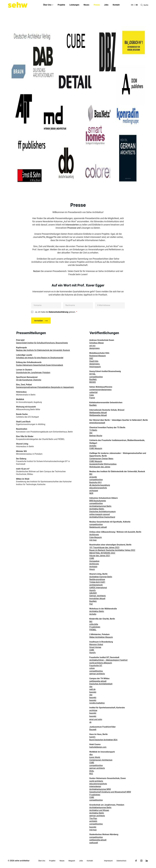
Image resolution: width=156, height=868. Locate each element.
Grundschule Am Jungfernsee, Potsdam (33, 373)
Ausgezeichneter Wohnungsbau (103, 464)
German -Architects (97, 596)
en (132, 5)
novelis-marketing (97, 703)
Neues (86, 5)
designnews (94, 348)
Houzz (92, 569)
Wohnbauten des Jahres (100, 467)
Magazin (72, 861)
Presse (97, 5)
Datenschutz (121, 861)
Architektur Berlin (97, 509)
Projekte (61, 5)
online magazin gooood (100, 514)
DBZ (91, 358)
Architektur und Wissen (99, 810)
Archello (93, 446)
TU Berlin (93, 430)
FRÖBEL (93, 630)
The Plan (93, 818)
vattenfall (93, 392)
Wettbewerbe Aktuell (98, 413)
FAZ (91, 604)
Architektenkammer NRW (100, 789)
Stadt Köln (94, 361)
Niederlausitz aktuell (98, 527)
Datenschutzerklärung (58, 312)
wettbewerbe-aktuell (98, 840)
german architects (97, 674)
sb (90, 722)
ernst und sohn (96, 719)
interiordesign (95, 786)
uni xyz (92, 346)
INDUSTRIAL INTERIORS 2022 (102, 553)
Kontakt (116, 5)
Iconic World (95, 757)
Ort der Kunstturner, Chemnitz (29, 380)
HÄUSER (93, 593)
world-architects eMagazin (101, 663)
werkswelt (94, 843)
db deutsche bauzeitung (100, 485)
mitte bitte (94, 624)
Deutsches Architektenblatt (101, 684)
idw (91, 433)
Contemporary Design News (101, 459)
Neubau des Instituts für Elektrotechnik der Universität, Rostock (43, 350)
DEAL (92, 771)
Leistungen (74, 5)
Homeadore (94, 561)
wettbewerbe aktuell (98, 681)
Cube (92, 395)
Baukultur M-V (95, 482)
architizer (93, 710)
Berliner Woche (96, 436)
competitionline (96, 377)
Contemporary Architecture (101, 760)
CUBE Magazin (96, 448)
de (137, 5)
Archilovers (94, 535)
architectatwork (96, 585)
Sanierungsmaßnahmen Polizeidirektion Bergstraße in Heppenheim (45, 387)
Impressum (108, 861)
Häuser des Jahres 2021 (100, 556)
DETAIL (93, 374)
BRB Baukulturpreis (98, 501)
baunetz (93, 692)
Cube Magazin (96, 537)
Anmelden (39, 321)
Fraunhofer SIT (96, 666)
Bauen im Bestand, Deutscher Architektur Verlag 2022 (112, 550)
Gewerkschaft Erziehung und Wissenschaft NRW (110, 792)
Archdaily (93, 567)
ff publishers (95, 627)
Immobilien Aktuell (97, 599)
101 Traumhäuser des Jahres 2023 (104, 547)
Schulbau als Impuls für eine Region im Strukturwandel (40, 358)
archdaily (93, 821)
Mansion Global (96, 644)
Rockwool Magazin (98, 356)
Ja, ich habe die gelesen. (56, 312)
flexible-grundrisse (97, 579)
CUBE (92, 558)
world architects (96, 781)
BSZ (91, 774)
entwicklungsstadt (97, 423)
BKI (91, 474)
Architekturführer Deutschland (102, 517)
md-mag (93, 830)
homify (92, 737)
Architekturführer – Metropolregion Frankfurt (108, 660)
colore (92, 668)
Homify (93, 590)
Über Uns (42, 861)
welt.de (92, 689)
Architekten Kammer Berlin (101, 577)
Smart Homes (95, 647)
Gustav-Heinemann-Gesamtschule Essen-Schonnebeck (40, 365)
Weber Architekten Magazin (101, 637)
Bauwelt (93, 730)
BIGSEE (93, 382)
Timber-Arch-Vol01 (97, 582)
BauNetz (93, 379)
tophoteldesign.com (98, 747)
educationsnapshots (98, 488)
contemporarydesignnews (100, 390)
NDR (91, 493)
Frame (92, 398)
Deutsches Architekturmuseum (102, 512)
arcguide (93, 477)
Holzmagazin (95, 367)
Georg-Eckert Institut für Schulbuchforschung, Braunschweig (42, 343)
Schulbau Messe (96, 343)
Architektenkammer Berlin (100, 506)
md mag (93, 540)
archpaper (94, 491)
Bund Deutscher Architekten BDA (103, 740)
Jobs (106, 5)
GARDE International (98, 588)
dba (91, 755)
